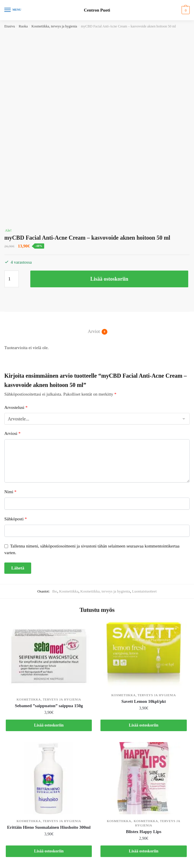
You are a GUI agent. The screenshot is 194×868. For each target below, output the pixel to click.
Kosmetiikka (69, 591)
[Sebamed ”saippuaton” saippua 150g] (49, 656)
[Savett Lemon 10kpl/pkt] (143, 654)
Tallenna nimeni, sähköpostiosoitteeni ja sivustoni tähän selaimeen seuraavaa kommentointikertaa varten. (92, 549)
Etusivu (10, 26)
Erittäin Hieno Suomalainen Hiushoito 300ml (49, 827)
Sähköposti (16, 519)
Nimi (10, 492)
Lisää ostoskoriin (109, 279)
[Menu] (13, 10)
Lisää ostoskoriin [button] (49, 725)
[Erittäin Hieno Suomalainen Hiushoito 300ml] (49, 778)
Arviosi (12, 433)
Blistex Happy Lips (144, 832)
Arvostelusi (16, 407)
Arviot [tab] (94, 332)
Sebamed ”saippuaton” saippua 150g (49, 706)
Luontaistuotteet (144, 591)
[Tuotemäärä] (12, 279)
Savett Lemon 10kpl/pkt (143, 701)
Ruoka (23, 26)
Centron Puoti (97, 10)
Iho (55, 591)
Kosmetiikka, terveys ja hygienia (54, 26)
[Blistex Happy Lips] (143, 778)
